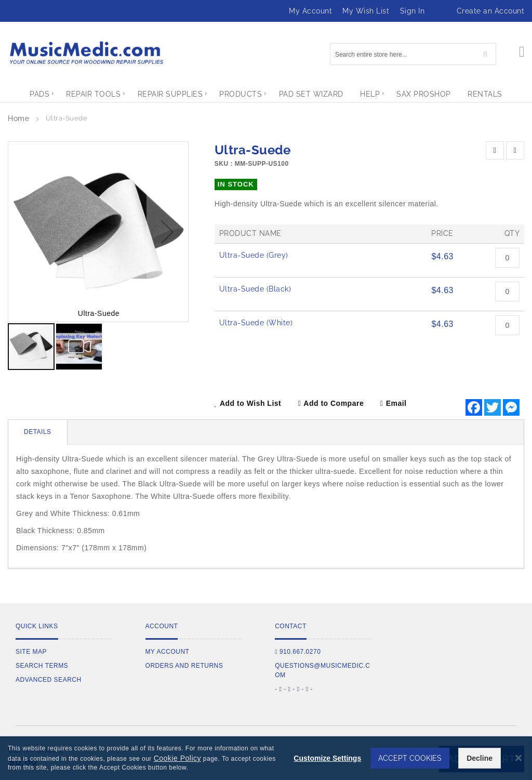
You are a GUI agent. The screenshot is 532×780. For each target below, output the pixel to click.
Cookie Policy (177, 758)
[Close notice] (518, 758)
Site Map (31, 652)
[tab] (38, 432)
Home (18, 118)
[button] (167, 232)
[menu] (266, 94)
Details (38, 432)
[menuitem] (30, 94)
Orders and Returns (184, 666)
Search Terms (42, 666)
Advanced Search (49, 680)
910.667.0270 (298, 652)
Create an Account (491, 11)
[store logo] (86, 53)
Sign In (413, 11)
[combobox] (413, 54)
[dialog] (266, 758)
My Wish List (366, 11)
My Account (310, 11)
